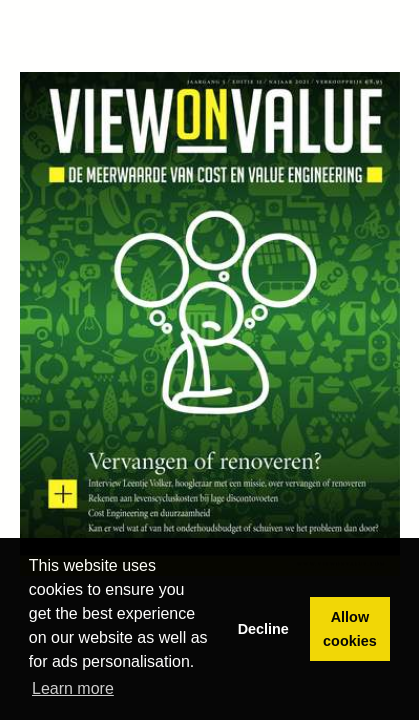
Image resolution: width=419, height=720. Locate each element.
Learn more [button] (73, 688)
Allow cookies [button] (350, 629)
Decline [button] (263, 629)
